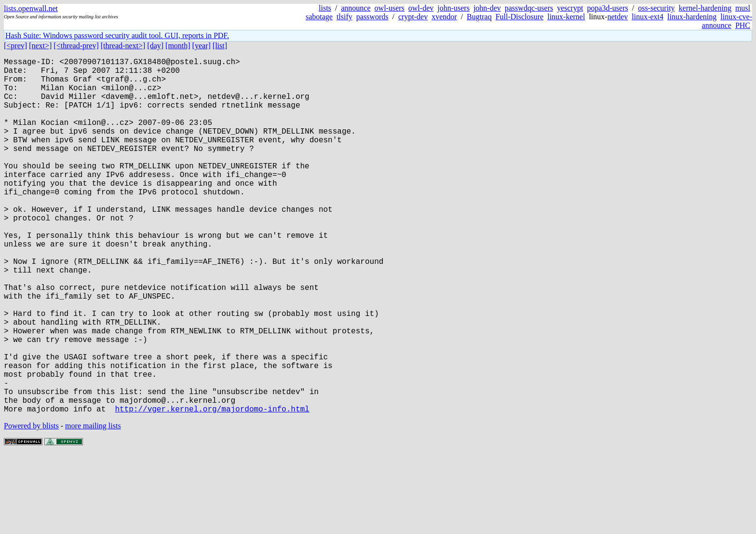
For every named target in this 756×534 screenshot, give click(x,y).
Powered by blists (31, 505)
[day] (155, 46)
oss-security (656, 8)
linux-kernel (566, 17)
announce (356, 8)
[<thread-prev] (76, 46)
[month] (178, 46)
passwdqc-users (529, 8)
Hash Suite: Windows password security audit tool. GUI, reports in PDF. (117, 35)
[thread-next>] (123, 46)
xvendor (444, 17)
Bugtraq (479, 17)
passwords (372, 17)
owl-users (390, 8)
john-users (453, 8)
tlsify (344, 17)
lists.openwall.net (31, 8)
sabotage (319, 17)
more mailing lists (93, 505)
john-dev (487, 8)
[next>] (40, 46)
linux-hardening (692, 17)
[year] (202, 46)
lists (325, 8)
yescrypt (570, 8)
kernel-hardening (705, 8)
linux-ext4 (648, 17)
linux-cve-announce (727, 21)
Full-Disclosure (520, 17)
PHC (743, 25)
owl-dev (421, 8)
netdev (618, 17)
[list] (220, 46)
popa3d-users (607, 8)
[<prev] (15, 46)
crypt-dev (413, 17)
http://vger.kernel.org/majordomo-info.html (212, 488)
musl (743, 8)
